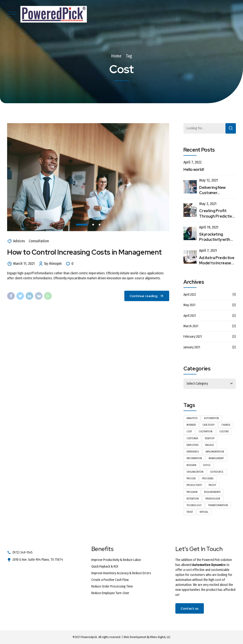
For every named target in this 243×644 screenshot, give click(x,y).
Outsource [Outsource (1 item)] (217, 472)
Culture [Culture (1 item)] (224, 432)
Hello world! (194, 170)
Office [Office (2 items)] (207, 465)
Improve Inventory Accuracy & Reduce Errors (121, 573)
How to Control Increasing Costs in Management (84, 252)
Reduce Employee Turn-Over (110, 593)
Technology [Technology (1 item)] (194, 505)
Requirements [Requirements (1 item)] (212, 492)
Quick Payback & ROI (105, 567)
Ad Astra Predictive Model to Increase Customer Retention (217, 266)
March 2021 (191, 326)
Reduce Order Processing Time (112, 586)
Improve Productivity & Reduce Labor (116, 560)
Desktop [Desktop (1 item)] (210, 438)
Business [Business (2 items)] (191, 425)
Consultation (39, 241)
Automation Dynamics (209, 565)
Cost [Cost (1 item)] (189, 432)
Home (116, 56)
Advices (19, 241)
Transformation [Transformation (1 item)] (218, 505)
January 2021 (192, 347)
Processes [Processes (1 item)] (208, 478)
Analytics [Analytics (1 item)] (192, 418)
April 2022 (190, 295)
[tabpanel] (88, 177)
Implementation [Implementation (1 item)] (215, 452)
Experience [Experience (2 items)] (193, 452)
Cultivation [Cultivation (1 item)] (206, 432)
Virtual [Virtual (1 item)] (204, 512)
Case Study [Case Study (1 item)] (208, 425)
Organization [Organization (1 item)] (195, 472)
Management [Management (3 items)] (216, 458)
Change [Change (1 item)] (226, 425)
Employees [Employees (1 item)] (192, 445)
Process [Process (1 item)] (191, 478)
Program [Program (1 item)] (192, 492)
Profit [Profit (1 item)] (212, 485)
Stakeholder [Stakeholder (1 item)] (213, 499)
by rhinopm (53, 264)
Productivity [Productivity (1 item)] (194, 485)
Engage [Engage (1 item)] (209, 445)
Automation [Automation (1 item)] (211, 418)
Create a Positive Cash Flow (110, 580)
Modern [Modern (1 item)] (191, 465)
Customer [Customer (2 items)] (192, 438)
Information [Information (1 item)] (194, 458)
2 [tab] (93, 225)
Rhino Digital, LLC (160, 637)
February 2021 (193, 337)
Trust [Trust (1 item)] (190, 512)
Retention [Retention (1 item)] (193, 499)
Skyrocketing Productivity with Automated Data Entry (215, 242)
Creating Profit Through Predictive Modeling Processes (217, 216)
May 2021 (189, 305)
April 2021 (190, 316)
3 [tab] (100, 225)
